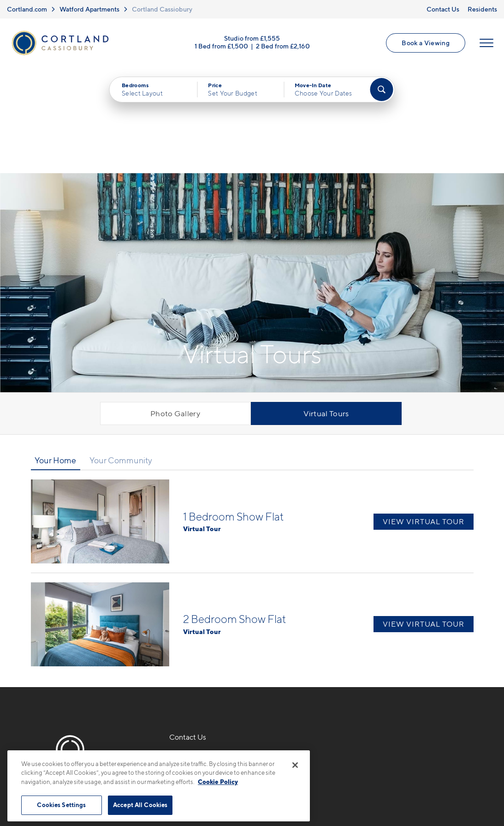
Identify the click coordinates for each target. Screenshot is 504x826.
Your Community (121, 355)
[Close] (295, 765)
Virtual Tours (326, 308)
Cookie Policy (218, 782)
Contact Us (443, 9)
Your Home (55, 355)
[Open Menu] (486, 43)
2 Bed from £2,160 (283, 46)
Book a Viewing (426, 43)
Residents (482, 9)
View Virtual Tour (424, 416)
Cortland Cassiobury (162, 9)
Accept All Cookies (140, 805)
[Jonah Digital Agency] (452, 783)
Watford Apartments (89, 9)
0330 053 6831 (196, 653)
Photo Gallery (175, 308)
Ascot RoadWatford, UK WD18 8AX (211, 675)
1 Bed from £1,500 (221, 46)
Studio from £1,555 (252, 38)
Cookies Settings (61, 805)
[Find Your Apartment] (381, 90)
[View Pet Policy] (209, 703)
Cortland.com (27, 9)
